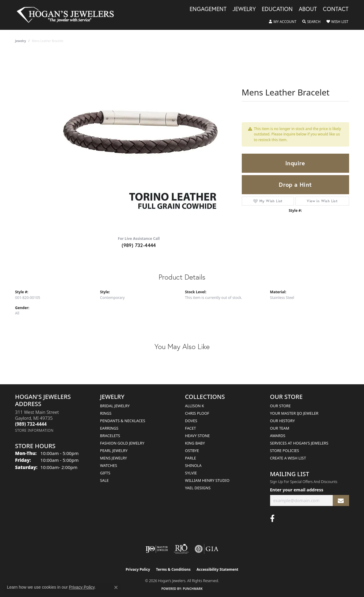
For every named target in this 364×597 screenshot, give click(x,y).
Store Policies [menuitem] (285, 451)
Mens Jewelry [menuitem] (114, 458)
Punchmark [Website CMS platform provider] (193, 589)
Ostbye (192, 451)
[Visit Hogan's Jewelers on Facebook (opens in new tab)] (272, 519)
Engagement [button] (208, 9)
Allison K (195, 406)
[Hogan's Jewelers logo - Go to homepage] (68, 15)
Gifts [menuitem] (105, 473)
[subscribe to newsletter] (341, 500)
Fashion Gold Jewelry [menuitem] (122, 443)
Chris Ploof (197, 413)
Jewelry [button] (244, 9)
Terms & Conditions (173, 569)
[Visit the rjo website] (181, 549)
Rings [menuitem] (106, 413)
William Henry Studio (207, 480)
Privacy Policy (138, 569)
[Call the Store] (31, 424)
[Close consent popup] (116, 587)
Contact (336, 9)
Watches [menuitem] (109, 465)
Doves (191, 421)
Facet (191, 428)
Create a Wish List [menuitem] (288, 458)
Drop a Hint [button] (295, 185)
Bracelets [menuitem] (110, 436)
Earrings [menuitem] (109, 428)
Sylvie (191, 473)
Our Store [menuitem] (281, 406)
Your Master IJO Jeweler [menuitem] (294, 413)
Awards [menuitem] (278, 436)
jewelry (21, 41)
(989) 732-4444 (139, 245)
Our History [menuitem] (283, 421)
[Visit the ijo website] (157, 549)
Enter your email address (297, 490)
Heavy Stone (198, 436)
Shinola (193, 465)
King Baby (195, 443)
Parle (191, 458)
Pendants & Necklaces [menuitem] (123, 421)
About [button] (308, 9)
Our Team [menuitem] (280, 428)
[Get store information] (34, 430)
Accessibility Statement (217, 569)
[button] (283, 22)
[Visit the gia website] (207, 549)
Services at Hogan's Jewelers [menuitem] (299, 443)
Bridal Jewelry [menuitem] (115, 406)
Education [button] (277, 9)
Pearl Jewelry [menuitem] (114, 451)
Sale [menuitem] (104, 480)
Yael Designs (198, 488)
